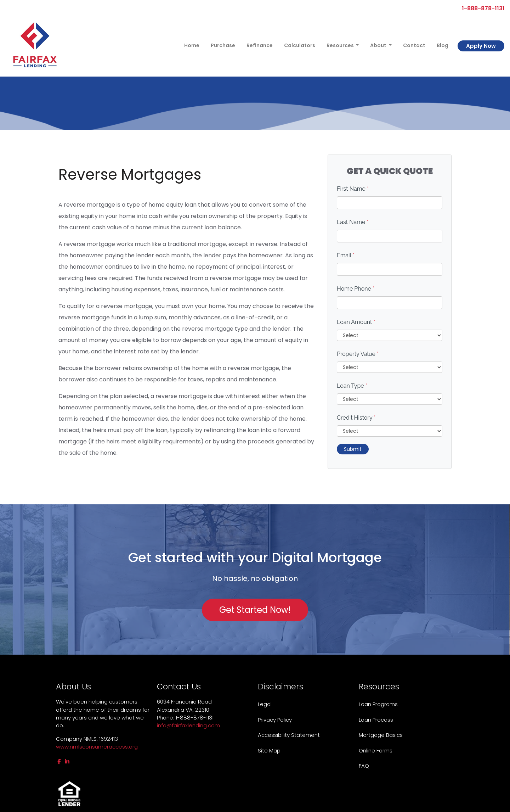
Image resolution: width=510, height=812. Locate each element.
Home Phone (356, 289)
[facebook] (59, 761)
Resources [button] (341, 45)
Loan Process (376, 720)
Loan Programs (378, 704)
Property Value (358, 354)
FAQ (364, 766)
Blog (443, 45)
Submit (353, 449)
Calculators (300, 45)
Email (346, 255)
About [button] (379, 45)
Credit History (356, 418)
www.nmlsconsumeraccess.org (97, 747)
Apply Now (481, 46)
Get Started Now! (255, 610)
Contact (414, 45)
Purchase (223, 45)
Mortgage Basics (381, 735)
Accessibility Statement (289, 735)
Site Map (269, 751)
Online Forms (376, 751)
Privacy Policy (275, 720)
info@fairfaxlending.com (188, 725)
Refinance (260, 45)
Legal (265, 704)
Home (192, 45)
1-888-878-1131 (480, 8)
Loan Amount (356, 322)
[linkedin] (67, 761)
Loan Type (352, 386)
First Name (353, 189)
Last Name (353, 222)
